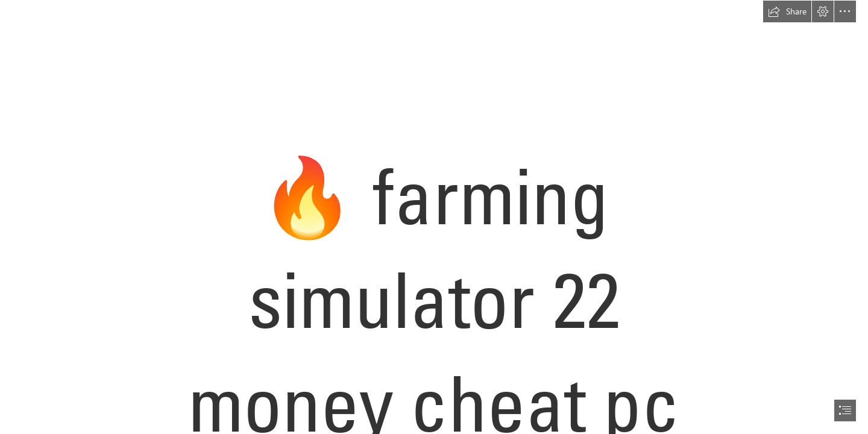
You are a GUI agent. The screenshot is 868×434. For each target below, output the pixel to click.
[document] (434, 217)
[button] (787, 11)
